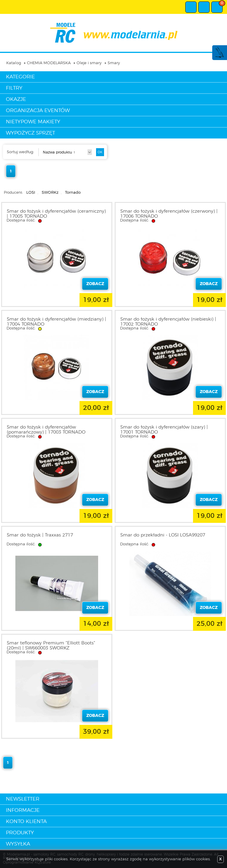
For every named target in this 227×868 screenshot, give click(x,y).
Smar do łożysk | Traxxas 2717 (40, 535)
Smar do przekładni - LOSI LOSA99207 (163, 535)
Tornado (73, 193)
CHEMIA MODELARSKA (49, 63)
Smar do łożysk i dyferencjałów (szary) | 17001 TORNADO (164, 430)
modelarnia (114, 33)
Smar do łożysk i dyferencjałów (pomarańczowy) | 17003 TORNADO (46, 430)
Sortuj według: (20, 152)
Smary (114, 63)
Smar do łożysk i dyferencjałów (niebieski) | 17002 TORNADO (168, 322)
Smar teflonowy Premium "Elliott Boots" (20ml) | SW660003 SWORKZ (51, 646)
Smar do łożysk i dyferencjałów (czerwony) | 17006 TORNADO (169, 214)
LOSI (31, 193)
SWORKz (50, 193)
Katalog (14, 63)
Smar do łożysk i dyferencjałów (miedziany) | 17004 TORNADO (56, 322)
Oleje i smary (89, 63)
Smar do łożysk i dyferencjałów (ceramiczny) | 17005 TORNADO (56, 214)
